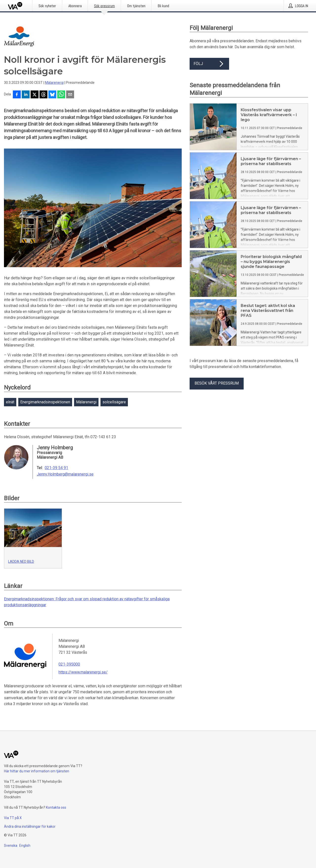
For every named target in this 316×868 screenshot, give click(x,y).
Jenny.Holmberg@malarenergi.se (65, 474)
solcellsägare (114, 402)
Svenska (11, 846)
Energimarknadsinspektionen (45, 402)
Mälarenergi (54, 83)
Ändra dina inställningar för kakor (30, 826)
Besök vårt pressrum (217, 383)
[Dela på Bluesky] (52, 95)
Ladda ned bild (21, 562)
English (25, 846)
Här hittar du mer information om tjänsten (37, 771)
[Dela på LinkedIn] (26, 95)
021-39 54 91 (56, 468)
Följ (209, 64)
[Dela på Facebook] (17, 95)
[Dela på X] (35, 95)
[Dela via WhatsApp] (61, 95)
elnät (10, 402)
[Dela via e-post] (70, 95)
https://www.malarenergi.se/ (83, 672)
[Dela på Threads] (43, 95)
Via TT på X (13, 818)
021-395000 (69, 664)
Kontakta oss (56, 807)
